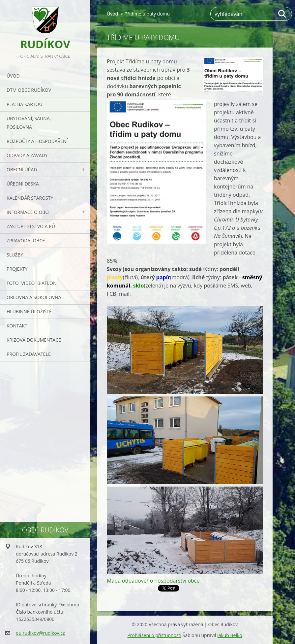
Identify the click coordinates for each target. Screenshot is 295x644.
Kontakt (17, 326)
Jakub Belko (230, 635)
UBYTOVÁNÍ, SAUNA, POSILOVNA (29, 123)
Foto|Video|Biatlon (31, 283)
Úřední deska (23, 184)
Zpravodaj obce (26, 240)
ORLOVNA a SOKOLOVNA (34, 297)
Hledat (282, 14)
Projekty (17, 269)
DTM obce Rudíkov (29, 90)
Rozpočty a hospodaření (37, 141)
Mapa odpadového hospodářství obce (153, 581)
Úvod (13, 76)
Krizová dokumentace (34, 340)
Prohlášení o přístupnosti (154, 635)
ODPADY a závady (27, 155)
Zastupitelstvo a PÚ (31, 226)
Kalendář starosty (30, 198)
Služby (15, 255)
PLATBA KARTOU (25, 104)
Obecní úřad (22, 169)
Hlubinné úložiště (29, 311)
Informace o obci (28, 212)
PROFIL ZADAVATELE (29, 354)
